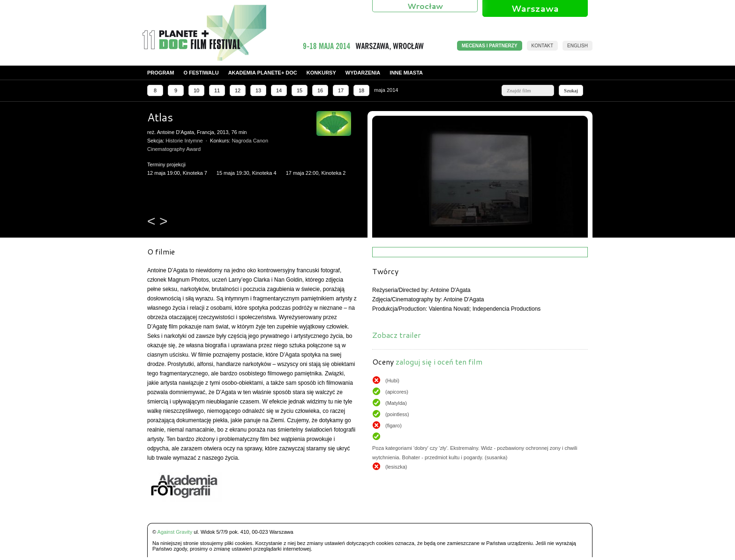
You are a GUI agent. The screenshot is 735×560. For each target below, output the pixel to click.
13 (258, 90)
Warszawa (535, 8)
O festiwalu (201, 73)
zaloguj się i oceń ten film (439, 362)
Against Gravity (175, 532)
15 (300, 90)
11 (217, 90)
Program (161, 73)
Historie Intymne (184, 141)
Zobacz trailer (397, 335)
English (577, 46)
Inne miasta (406, 73)
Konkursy (321, 73)
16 (320, 90)
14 (279, 90)
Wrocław (425, 6)
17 (341, 90)
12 (238, 90)
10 (196, 90)
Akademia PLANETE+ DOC (263, 73)
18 (361, 90)
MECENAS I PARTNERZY (490, 46)
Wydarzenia (363, 73)
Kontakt (542, 46)
